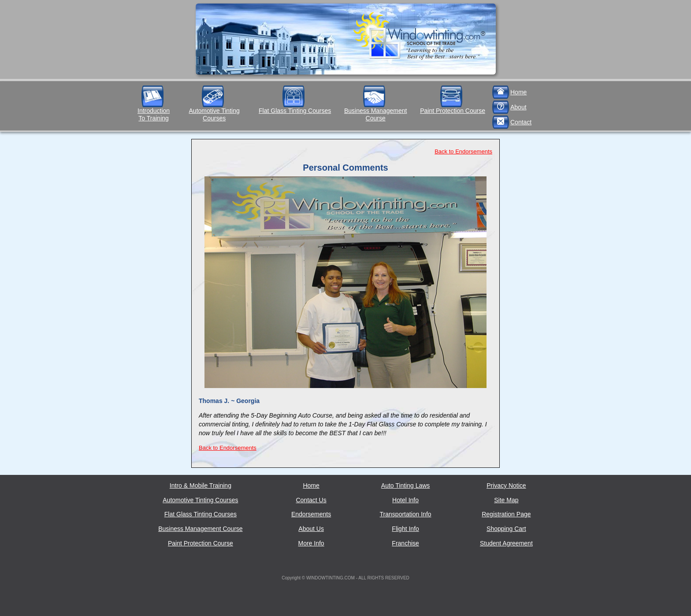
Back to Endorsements (463, 151)
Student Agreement (506, 543)
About (518, 107)
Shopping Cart (506, 529)
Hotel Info (405, 500)
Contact (521, 122)
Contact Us (311, 500)
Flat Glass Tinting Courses (295, 111)
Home (518, 92)
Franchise (405, 543)
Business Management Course (375, 114)
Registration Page (506, 514)
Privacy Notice (506, 485)
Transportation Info (406, 514)
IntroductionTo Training (154, 114)
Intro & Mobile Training (201, 485)
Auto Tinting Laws (406, 485)
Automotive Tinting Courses (214, 114)
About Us (311, 529)
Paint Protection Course (453, 111)
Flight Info (405, 529)
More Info (311, 543)
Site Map (506, 500)
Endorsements (311, 514)
